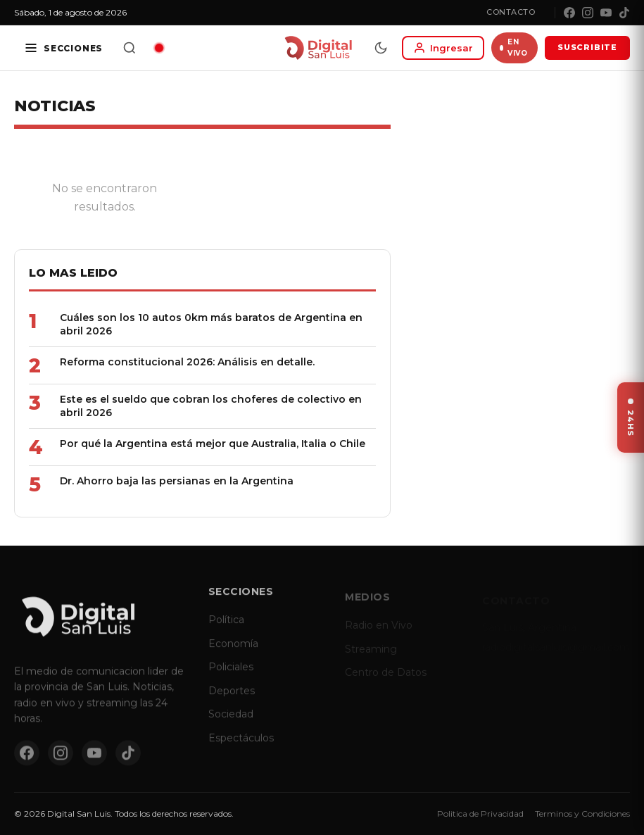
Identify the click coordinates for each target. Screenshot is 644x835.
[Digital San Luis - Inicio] (318, 48)
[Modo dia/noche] (381, 48)
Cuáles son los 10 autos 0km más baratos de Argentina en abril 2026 (211, 324)
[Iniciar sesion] (443, 48)
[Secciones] (63, 48)
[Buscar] (130, 48)
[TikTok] (624, 13)
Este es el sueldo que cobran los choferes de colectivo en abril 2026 (211, 406)
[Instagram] (588, 13)
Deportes (232, 699)
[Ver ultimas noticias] (631, 417)
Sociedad (231, 723)
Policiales (231, 675)
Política (226, 628)
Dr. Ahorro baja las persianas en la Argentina (177, 481)
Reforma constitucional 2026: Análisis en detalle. (187, 362)
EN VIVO (513, 48)
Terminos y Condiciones (582, 814)
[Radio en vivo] (159, 48)
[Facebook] (569, 13)
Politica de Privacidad (480, 814)
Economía (233, 652)
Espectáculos (241, 746)
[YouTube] (606, 13)
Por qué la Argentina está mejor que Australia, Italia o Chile (213, 444)
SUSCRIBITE (587, 47)
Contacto (511, 12)
